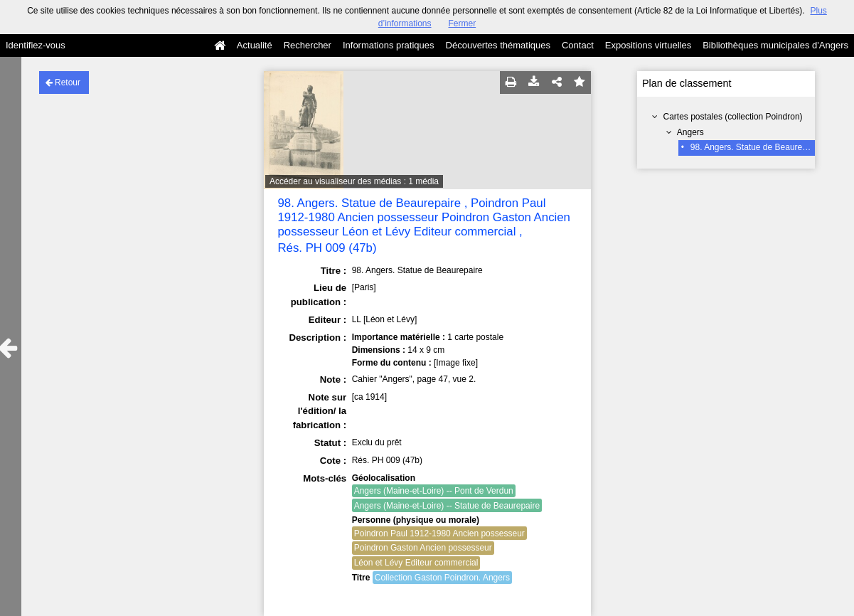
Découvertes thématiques (498, 45)
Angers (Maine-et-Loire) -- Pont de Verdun (434, 491)
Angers (690, 132)
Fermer (463, 23)
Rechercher (308, 45)
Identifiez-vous (36, 45)
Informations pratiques (389, 45)
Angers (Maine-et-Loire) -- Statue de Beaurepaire (447, 506)
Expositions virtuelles (648, 45)
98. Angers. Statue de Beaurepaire (756, 147)
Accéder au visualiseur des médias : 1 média (354, 181)
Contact (578, 45)
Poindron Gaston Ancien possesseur (423, 548)
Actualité (255, 45)
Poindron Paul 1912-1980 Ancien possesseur (439, 533)
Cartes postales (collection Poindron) (733, 117)
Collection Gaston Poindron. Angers (442, 578)
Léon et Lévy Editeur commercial (416, 563)
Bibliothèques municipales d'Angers (775, 45)
